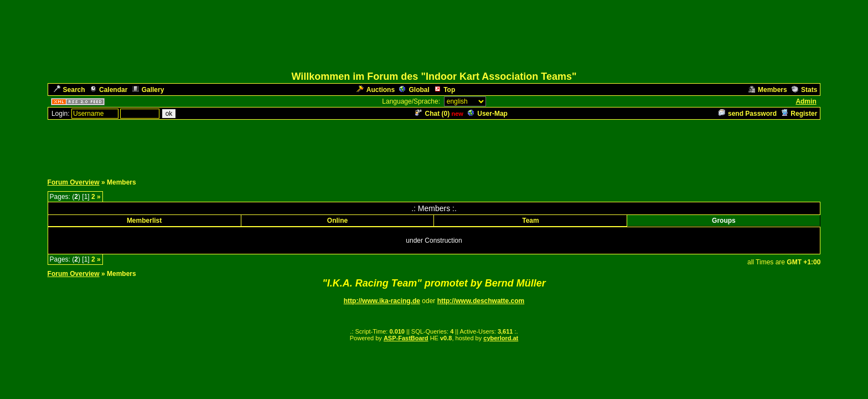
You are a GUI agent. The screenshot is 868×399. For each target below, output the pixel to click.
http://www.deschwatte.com (481, 301)
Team (530, 221)
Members (768, 90)
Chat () (432, 114)
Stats (804, 90)
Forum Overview (74, 182)
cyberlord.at (501, 338)
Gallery (148, 90)
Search (69, 90)
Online (337, 221)
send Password (748, 114)
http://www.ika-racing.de (382, 301)
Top (445, 90)
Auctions (376, 90)
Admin (806, 101)
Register (799, 114)
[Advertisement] (434, 146)
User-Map (488, 114)
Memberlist (144, 221)
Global (414, 90)
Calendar (108, 90)
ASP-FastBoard (406, 338)
